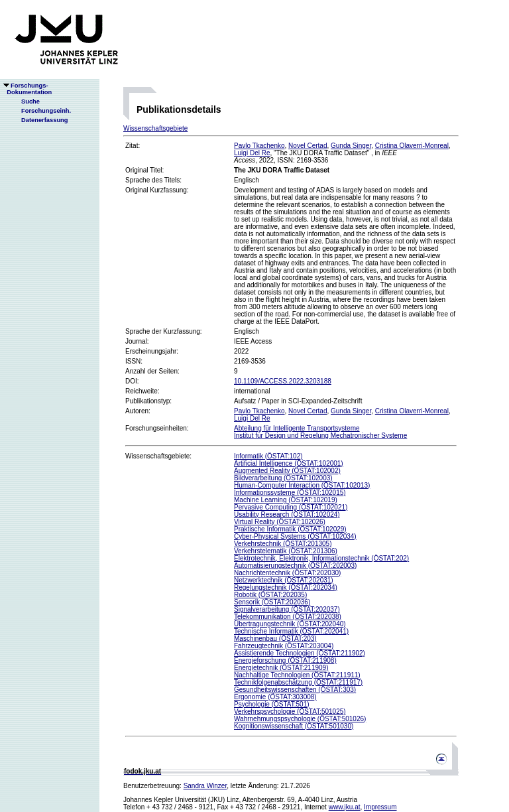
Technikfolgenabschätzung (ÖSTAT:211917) (298, 682)
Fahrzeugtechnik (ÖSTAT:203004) (284, 646)
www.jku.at (345, 807)
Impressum (380, 807)
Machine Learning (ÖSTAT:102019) (286, 500)
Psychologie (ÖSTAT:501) (272, 704)
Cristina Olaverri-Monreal (412, 146)
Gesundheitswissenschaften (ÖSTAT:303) (295, 690)
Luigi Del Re (252, 153)
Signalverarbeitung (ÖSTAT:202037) (287, 609)
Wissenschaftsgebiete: (158, 456)
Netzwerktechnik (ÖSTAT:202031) (284, 580)
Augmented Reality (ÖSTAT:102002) (287, 471)
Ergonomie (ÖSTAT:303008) (275, 697)
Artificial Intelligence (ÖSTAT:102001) (289, 463)
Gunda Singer (351, 146)
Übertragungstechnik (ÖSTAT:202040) (290, 624)
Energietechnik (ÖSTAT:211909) (281, 668)
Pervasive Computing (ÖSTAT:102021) (291, 507)
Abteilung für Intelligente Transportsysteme (297, 428)
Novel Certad (308, 146)
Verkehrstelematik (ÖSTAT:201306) (286, 551)
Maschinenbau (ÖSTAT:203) (275, 639)
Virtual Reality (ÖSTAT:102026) (280, 522)
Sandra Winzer (205, 786)
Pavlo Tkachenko (259, 146)
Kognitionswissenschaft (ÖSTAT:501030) (294, 726)
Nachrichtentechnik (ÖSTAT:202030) (287, 573)
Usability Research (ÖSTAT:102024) (287, 514)
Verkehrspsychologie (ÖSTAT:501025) (290, 711)
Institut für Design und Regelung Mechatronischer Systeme (320, 436)
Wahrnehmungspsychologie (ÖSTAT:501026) (300, 719)
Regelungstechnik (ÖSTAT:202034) (286, 587)
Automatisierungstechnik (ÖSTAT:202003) (295, 566)
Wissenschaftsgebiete (155, 128)
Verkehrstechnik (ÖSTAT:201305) (283, 544)
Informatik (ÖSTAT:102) (268, 456)
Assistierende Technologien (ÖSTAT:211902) (300, 653)
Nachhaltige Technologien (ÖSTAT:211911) (297, 675)
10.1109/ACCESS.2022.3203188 (283, 381)
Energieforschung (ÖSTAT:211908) (285, 660)
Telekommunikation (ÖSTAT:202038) (288, 617)
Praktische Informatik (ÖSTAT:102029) (290, 529)
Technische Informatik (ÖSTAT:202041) (291, 631)
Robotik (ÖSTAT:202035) (270, 595)
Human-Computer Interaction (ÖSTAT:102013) (302, 485)
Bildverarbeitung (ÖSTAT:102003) (283, 478)
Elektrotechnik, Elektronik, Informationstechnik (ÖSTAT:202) (321, 558)
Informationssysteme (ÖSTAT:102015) (290, 493)
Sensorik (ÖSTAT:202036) (272, 602)
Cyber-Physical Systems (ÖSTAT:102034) (295, 536)
